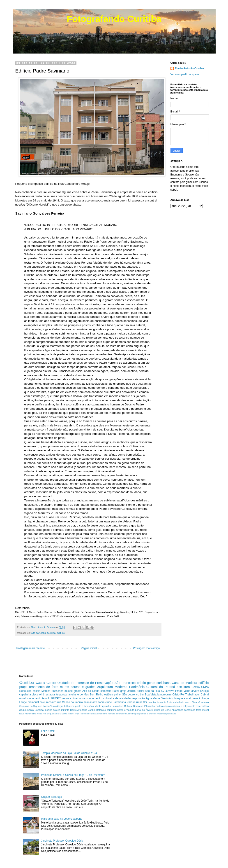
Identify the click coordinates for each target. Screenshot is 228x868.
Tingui (77, 714)
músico (48, 710)
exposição (138, 698)
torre (85, 710)
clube (109, 702)
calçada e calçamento (183, 706)
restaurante (52, 695)
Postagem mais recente (31, 648)
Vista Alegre (57, 706)
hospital (152, 702)
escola (36, 691)
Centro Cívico (200, 687)
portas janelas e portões (74, 695)
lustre (129, 714)
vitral (97, 706)
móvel (206, 710)
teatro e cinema (71, 698)
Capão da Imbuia (72, 702)
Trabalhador (193, 695)
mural (23, 698)
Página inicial (89, 648)
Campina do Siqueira (31, 706)
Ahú (42, 695)
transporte (88, 698)
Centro (51, 683)
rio (143, 710)
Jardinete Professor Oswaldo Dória (62, 841)
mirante (65, 710)
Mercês (46, 691)
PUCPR (56, 698)
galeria (57, 710)
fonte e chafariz (176, 702)
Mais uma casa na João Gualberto (62, 819)
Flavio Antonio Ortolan (190, 68)
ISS (59, 714)
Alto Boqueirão (50, 714)
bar (142, 695)
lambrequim (165, 695)
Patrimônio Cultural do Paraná (152, 687)
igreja (123, 691)
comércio (106, 691)
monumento (34, 698)
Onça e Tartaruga (52, 797)
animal (88, 702)
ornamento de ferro (44, 687)
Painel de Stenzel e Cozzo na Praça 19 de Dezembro (73, 775)
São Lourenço (130, 695)
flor (145, 702)
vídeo (39, 714)
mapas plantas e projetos (144, 714)
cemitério (112, 710)
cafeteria (85, 714)
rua (59, 702)
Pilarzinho (149, 706)
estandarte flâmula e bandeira (112, 714)
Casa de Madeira (185, 683)
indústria (162, 702)
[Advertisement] (155, 754)
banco (46, 706)
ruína (139, 702)
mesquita (161, 714)
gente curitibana (159, 683)
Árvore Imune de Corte (158, 710)
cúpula (167, 706)
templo (46, 698)
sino (34, 714)
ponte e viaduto (126, 710)
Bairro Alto (76, 710)
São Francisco (125, 683)
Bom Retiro (96, 695)
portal (138, 710)
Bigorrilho (106, 706)
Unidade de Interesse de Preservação (85, 683)
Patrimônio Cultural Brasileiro (128, 706)
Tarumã (196, 702)
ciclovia (93, 714)
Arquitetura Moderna (112, 687)
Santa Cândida (35, 710)
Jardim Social (136, 691)
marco (188, 702)
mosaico (51, 702)
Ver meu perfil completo (185, 74)
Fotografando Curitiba (114, 19)
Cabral (205, 695)
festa (199, 710)
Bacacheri (57, 691)
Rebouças (25, 691)
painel (117, 695)
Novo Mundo (25, 714)
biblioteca (69, 706)
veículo (205, 702)
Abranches (177, 710)
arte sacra (99, 702)
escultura (183, 687)
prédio (141, 683)
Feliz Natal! (48, 731)
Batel (116, 691)
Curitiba (51, 633)
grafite (77, 691)
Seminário (167, 698)
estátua (109, 695)
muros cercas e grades (78, 687)
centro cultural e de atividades (113, 698)
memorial (33, 702)
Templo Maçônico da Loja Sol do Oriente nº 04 (69, 753)
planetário (171, 714)
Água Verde (153, 698)
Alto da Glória (38, 633)
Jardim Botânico (97, 710)
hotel (43, 702)
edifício (61, 633)
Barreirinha (119, 702)
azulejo (204, 691)
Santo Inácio (68, 714)
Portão (159, 706)
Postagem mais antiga (146, 648)
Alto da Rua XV (155, 691)
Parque (131, 702)
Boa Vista (151, 695)
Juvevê (170, 691)
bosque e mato (183, 698)
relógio (197, 698)
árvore (195, 691)
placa (35, 695)
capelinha (25, 695)
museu (69, 691)
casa (40, 682)
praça (23, 687)
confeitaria (190, 710)
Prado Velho (183, 691)
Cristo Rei (178, 695)
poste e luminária (84, 706)
